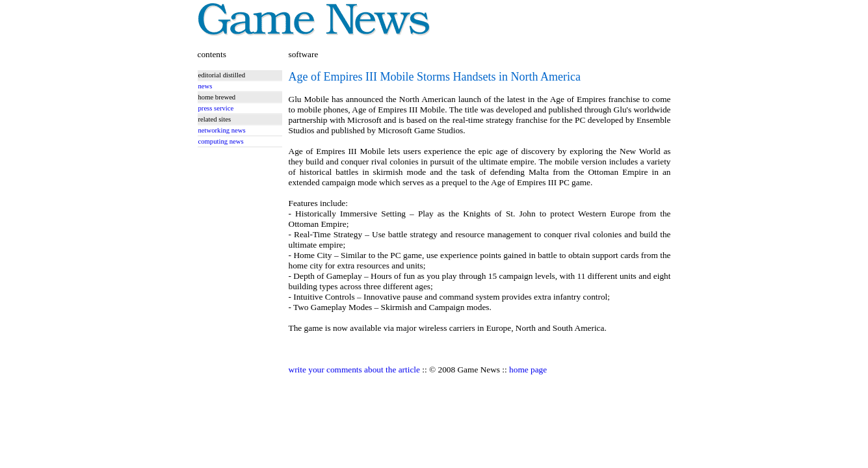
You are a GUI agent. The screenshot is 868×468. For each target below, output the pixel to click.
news (205, 86)
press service (216, 108)
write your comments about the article (354, 370)
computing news (221, 141)
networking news (222, 130)
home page (528, 370)
